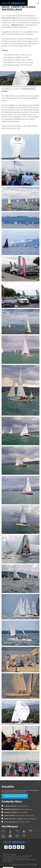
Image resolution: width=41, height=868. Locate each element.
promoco (25, 865)
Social (6, 847)
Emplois (18, 858)
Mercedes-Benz (9, 859)
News (13, 858)
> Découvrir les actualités (15, 796)
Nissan (5, 861)
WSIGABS (34, 865)
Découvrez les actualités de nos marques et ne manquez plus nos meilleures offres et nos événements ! (20, 791)
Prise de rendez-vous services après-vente (18, 856)
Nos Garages (12, 854)
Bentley (17, 859)
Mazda (23, 859)
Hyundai (28, 859)
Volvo (34, 859)
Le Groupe (7, 858)
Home (5, 854)
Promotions (26, 858)
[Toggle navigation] (38, 3)
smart (10, 861)
